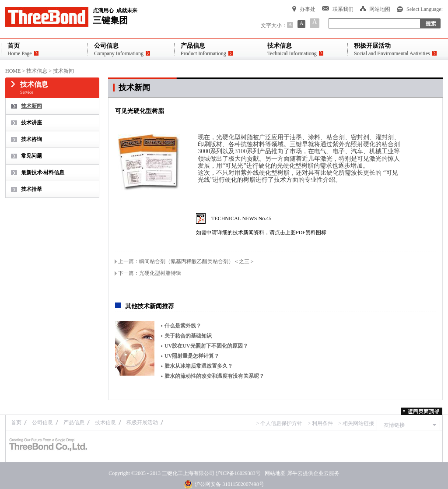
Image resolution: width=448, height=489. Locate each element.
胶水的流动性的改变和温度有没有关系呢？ (214, 376)
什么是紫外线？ (183, 326)
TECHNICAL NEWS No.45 (241, 218)
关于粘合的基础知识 (188, 336)
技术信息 (37, 71)
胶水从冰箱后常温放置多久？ (199, 366)
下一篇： (150, 273)
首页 (16, 422)
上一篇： (186, 261)
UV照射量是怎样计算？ (192, 356)
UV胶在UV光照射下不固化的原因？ (206, 346)
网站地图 (274, 473)
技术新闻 (63, 71)
